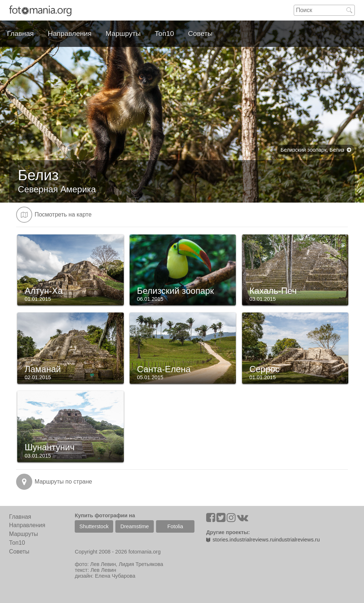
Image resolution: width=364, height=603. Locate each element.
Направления (70, 34)
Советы (200, 34)
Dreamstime (135, 526)
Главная (20, 34)
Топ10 (165, 34)
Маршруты (123, 34)
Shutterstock (94, 526)
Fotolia (175, 526)
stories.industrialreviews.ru (240, 540)
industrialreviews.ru (297, 540)
